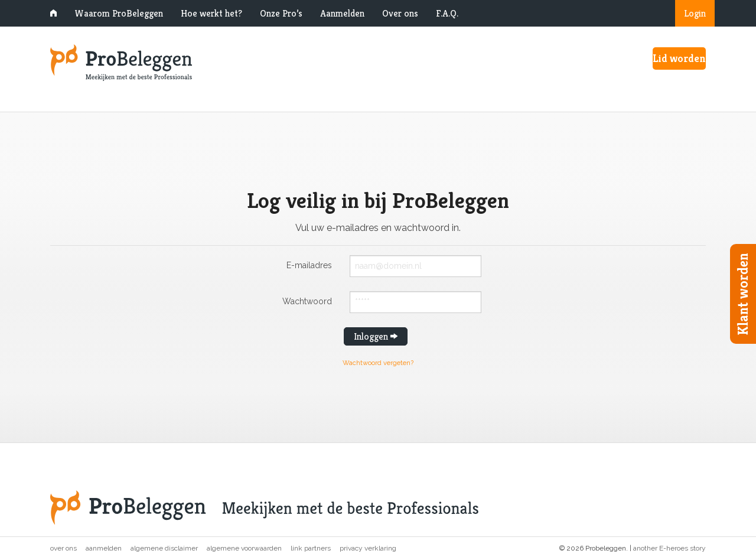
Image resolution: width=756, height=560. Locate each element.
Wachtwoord (307, 301)
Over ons (400, 13)
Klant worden (743, 294)
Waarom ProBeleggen (119, 13)
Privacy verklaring (368, 548)
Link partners (311, 548)
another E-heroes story (669, 548)
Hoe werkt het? (211, 13)
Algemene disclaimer (164, 548)
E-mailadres (309, 265)
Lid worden (679, 58)
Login (695, 13)
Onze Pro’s (281, 13)
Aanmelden (342, 13)
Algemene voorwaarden (244, 548)
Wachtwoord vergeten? (378, 363)
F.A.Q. (447, 13)
